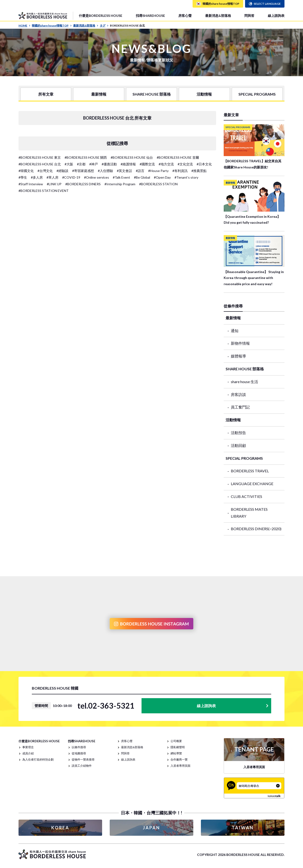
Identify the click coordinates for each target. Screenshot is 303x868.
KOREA (60, 828)
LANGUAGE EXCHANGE (252, 484)
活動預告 (238, 433)
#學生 (23, 177)
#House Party (158, 171)
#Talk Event (121, 177)
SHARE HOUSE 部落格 (152, 94)
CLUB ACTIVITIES (246, 496)
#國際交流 (147, 164)
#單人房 (52, 177)
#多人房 (37, 177)
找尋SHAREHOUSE (150, 16)
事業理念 (28, 747)
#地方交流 (166, 164)
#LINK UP (54, 184)
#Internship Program (120, 184)
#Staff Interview (31, 184)
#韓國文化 (26, 171)
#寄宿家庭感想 (83, 171)
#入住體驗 (105, 171)
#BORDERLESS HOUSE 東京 (40, 157)
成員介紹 (28, 753)
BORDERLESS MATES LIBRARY (249, 513)
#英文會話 (124, 171)
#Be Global (142, 177)
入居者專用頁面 (180, 766)
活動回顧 (238, 445)
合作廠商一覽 (179, 759)
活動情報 (204, 94)
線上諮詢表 (276, 16)
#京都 (81, 164)
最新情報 (99, 94)
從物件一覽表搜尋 (83, 759)
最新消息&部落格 (218, 16)
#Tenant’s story (186, 177)
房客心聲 (185, 16)
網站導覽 (176, 753)
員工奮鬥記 (240, 407)
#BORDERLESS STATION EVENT (44, 191)
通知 (235, 331)
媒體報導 (238, 356)
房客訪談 (238, 394)
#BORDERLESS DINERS (83, 184)
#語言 (140, 171)
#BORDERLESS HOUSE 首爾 (178, 157)
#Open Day (162, 177)
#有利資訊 (180, 171)
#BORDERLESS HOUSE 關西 (86, 157)
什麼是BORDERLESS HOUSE (101, 16)
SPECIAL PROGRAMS (257, 94)
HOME (24, 26)
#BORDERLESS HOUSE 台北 (40, 164)
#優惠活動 (109, 164)
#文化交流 (185, 164)
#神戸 (94, 164)
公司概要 (176, 741)
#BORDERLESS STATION (158, 184)
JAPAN (151, 828)
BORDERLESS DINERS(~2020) (256, 529)
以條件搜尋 (79, 747)
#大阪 (69, 164)
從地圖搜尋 (79, 753)
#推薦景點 (199, 171)
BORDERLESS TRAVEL (250, 471)
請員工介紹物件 (82, 766)
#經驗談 (62, 171)
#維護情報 (128, 164)
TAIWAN (243, 828)
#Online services (97, 177)
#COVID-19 (71, 177)
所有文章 (46, 94)
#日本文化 (204, 164)
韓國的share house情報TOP (52, 26)
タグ (104, 26)
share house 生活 (244, 382)
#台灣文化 (45, 171)
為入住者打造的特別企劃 (38, 759)
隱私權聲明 (178, 747)
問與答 (249, 16)
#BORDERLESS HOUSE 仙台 (132, 157)
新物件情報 (240, 343)
